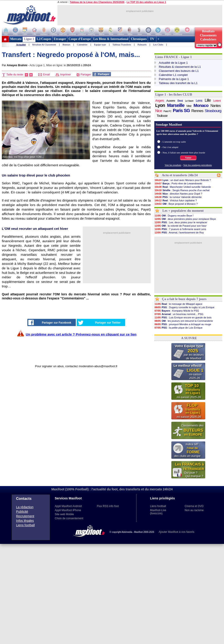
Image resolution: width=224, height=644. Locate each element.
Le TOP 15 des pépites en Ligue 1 (146, 2)
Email (44, 75)
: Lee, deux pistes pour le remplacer (181, 222)
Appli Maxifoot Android (68, 506)
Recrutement (25, 516)
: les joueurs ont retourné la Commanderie (184, 321)
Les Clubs (158, 45)
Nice (159, 111)
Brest (180, 101)
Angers (160, 101)
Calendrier (82, 45)
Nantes (216, 106)
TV (152, 39)
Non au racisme (194, 510)
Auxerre (171, 101)
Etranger (60, 39)
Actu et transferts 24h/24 (180, 175)
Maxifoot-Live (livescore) (158, 512)
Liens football (25, 525)
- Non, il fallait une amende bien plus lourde (183, 153)
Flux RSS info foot (108, 506)
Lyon (160, 105)
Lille (208, 100)
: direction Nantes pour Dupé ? (178, 194)
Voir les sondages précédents (198, 165)
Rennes (197, 111)
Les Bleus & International (111, 39)
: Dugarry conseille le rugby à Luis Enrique (184, 307)
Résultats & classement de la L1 (180, 67)
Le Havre (189, 101)
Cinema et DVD (194, 506)
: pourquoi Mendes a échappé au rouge (183, 324)
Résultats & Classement (44, 45)
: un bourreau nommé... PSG (179, 314)
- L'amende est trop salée (174, 142)
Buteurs (67, 45)
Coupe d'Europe (80, 39)
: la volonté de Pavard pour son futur (180, 226)
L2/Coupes (44, 39)
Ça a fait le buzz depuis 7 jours (184, 299)
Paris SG (181, 110)
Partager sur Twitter (99, 323)
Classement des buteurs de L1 (179, 71)
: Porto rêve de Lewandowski (178, 183)
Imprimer (63, 75)
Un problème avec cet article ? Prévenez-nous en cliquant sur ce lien (81, 334)
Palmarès (142, 45)
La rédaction (25, 507)
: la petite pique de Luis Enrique (178, 328)
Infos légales (25, 521)
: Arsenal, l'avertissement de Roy (179, 233)
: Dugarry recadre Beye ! (174, 216)
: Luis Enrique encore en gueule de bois (183, 317)
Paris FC (168, 111)
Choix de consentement (69, 518)
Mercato (16, 39)
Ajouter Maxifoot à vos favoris (176, 532)
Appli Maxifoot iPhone (68, 510)
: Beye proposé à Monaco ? (176, 204)
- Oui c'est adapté (170, 147)
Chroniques (139, 39)
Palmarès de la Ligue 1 (174, 79)
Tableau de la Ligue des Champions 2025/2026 (97, 2)
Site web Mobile (64, 514)
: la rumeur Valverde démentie (178, 197)
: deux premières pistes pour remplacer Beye (185, 219)
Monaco (201, 106)
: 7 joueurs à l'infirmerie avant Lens (180, 229)
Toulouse (162, 116)
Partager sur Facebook (50, 322)
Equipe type (100, 45)
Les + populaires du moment (183, 211)
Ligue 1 (29, 39)
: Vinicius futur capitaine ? (176, 200)
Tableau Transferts (122, 45)
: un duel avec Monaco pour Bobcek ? (183, 180)
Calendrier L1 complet (173, 75)
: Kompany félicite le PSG (177, 311)
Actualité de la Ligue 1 (173, 63)
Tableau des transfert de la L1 (178, 83)
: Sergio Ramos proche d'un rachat (182, 190)
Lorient (217, 101)
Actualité (21, 45)
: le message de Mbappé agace (178, 304)
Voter (188, 158)
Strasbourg (213, 111)
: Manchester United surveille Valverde (183, 187)
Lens (199, 100)
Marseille (176, 105)
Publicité (22, 512)
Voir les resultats (173, 165)
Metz (189, 106)
